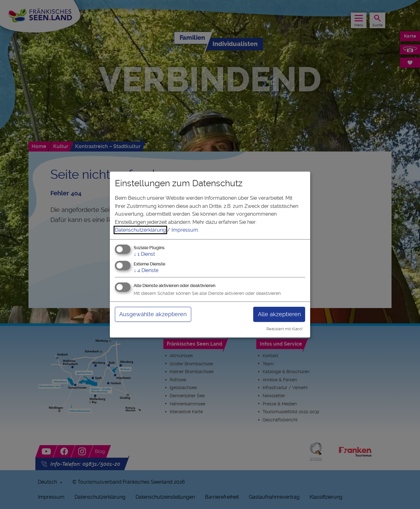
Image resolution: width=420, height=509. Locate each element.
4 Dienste (146, 270)
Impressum (185, 230)
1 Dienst (144, 254)
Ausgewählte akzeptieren (153, 314)
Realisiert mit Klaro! (284, 329)
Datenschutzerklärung (140, 230)
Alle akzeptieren (279, 314)
